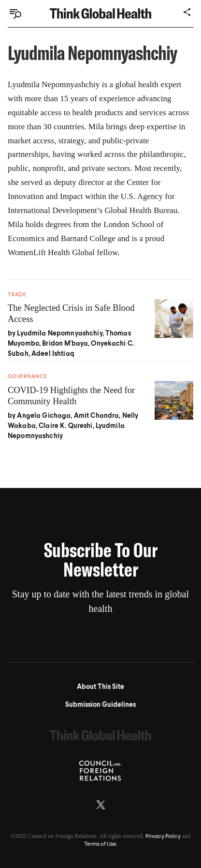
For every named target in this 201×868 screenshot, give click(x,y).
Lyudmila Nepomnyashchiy (59, 334)
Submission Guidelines (100, 705)
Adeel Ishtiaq (53, 354)
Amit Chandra (97, 416)
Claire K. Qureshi (65, 426)
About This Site (100, 687)
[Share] (187, 12)
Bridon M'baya (65, 344)
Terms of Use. (101, 844)
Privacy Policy (163, 837)
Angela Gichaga (44, 416)
